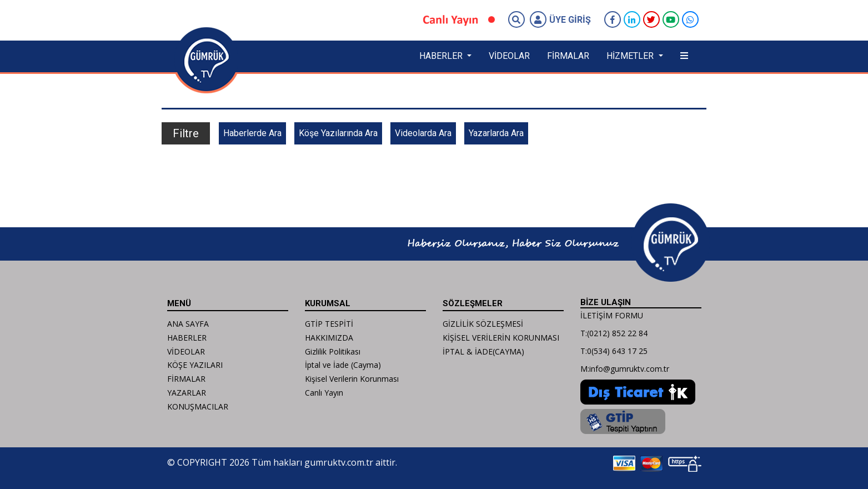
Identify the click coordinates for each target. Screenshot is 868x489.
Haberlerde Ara (252, 133)
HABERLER (187, 338)
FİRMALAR (568, 56)
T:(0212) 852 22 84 (614, 333)
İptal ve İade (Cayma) (343, 365)
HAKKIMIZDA (329, 338)
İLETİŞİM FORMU (612, 315)
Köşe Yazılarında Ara (338, 133)
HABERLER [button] (442, 56)
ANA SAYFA (188, 324)
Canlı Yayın (324, 393)
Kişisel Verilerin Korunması (352, 379)
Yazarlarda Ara (496, 133)
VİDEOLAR (509, 56)
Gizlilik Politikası (333, 351)
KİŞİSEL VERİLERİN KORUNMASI (501, 338)
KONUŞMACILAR (198, 406)
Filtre (186, 133)
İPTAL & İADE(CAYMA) (483, 351)
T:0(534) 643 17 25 (614, 351)
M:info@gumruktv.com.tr (625, 369)
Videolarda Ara (423, 133)
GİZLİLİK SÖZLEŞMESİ (483, 324)
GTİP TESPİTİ (329, 324)
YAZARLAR (187, 393)
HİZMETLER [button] (631, 56)
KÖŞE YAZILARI (195, 365)
